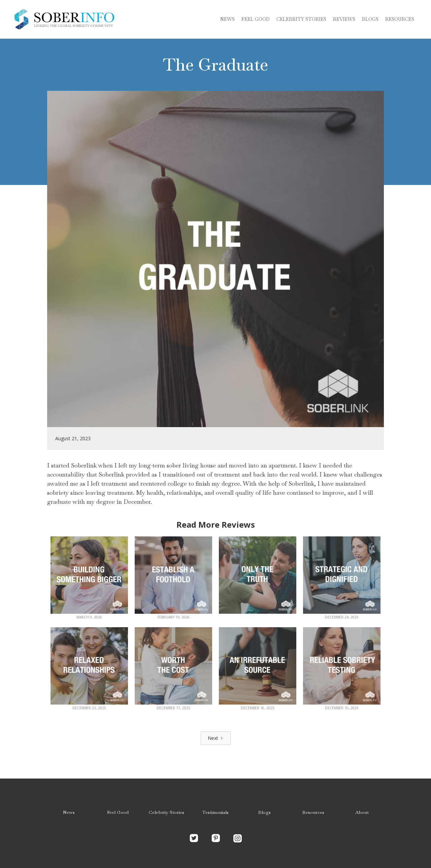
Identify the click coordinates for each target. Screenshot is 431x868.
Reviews (344, 19)
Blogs (264, 812)
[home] (64, 19)
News (227, 19)
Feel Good (256, 19)
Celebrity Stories (167, 812)
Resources (400, 19)
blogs (370, 19)
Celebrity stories (301, 19)
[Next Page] (216, 738)
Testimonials (215, 812)
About (362, 812)
